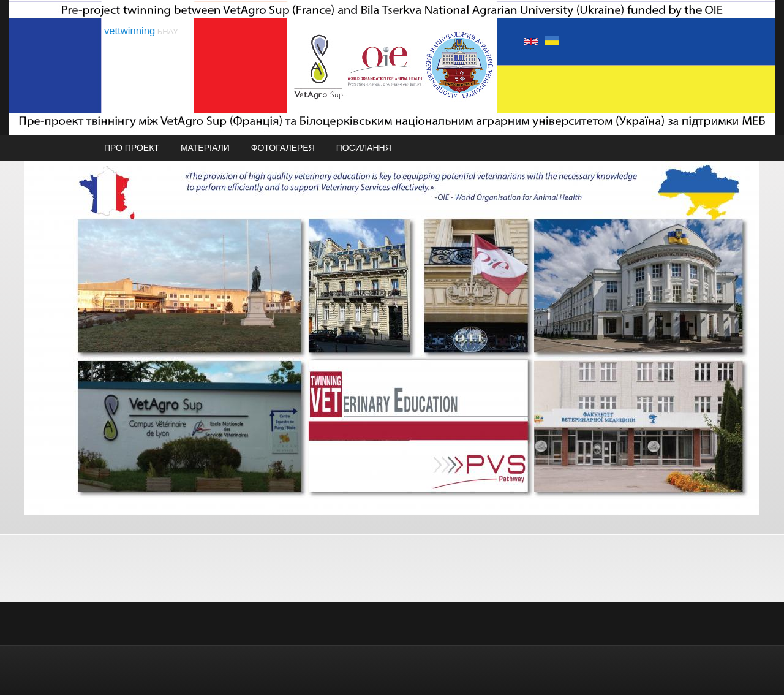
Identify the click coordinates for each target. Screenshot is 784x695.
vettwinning (130, 31)
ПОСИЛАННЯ (364, 148)
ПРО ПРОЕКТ (132, 148)
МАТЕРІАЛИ (205, 148)
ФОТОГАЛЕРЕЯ (283, 148)
